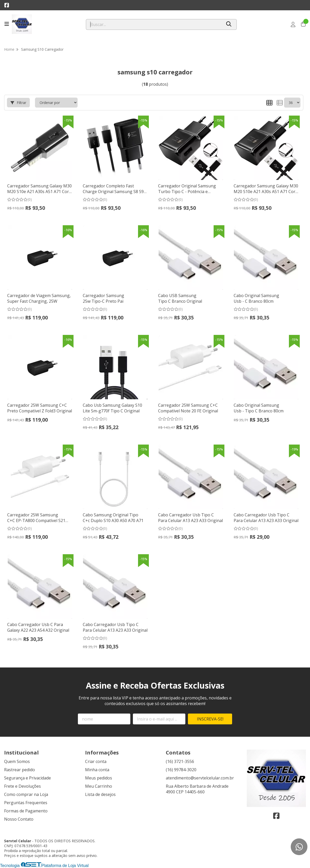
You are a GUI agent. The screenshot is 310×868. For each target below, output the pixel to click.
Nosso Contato (19, 819)
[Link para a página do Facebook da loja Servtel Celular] (7, 5)
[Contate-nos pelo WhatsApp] (299, 847)
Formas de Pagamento (26, 811)
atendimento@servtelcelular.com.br (200, 778)
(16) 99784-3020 (181, 770)
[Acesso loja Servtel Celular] (293, 24)
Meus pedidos (99, 778)
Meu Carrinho (99, 786)
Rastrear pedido (20, 770)
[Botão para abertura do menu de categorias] (7, 24)
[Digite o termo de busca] (154, 24)
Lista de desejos (100, 794)
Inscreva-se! (210, 719)
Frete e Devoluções (22, 786)
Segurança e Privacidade (28, 778)
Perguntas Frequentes (26, 803)
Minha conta (97, 770)
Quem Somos (17, 761)
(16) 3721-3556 (180, 761)
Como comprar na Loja (26, 794)
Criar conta (96, 761)
